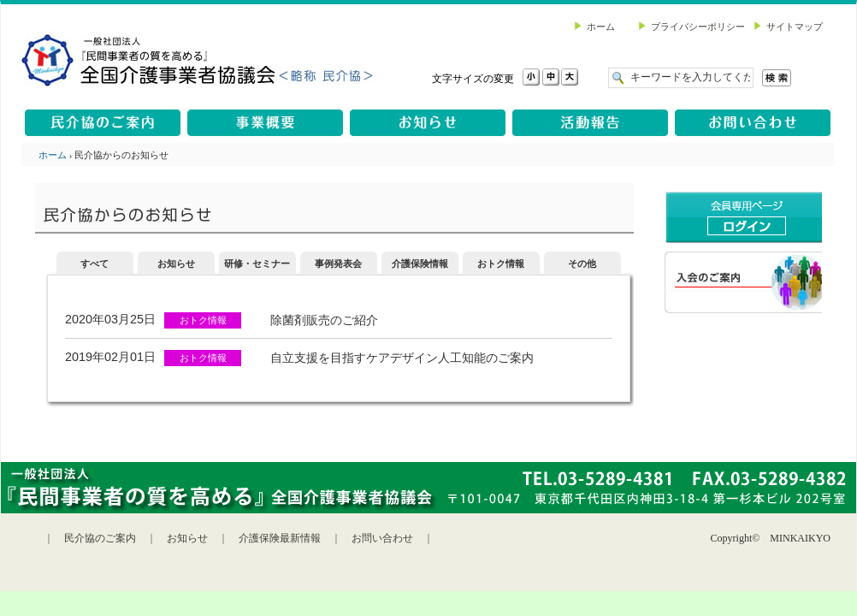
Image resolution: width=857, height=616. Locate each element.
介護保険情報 (420, 264)
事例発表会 (338, 264)
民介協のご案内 (100, 538)
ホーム (53, 155)
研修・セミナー (257, 264)
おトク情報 (501, 264)
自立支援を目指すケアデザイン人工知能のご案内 (402, 358)
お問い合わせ (382, 538)
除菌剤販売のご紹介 (324, 320)
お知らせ (176, 264)
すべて (95, 264)
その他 (582, 264)
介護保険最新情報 (280, 538)
